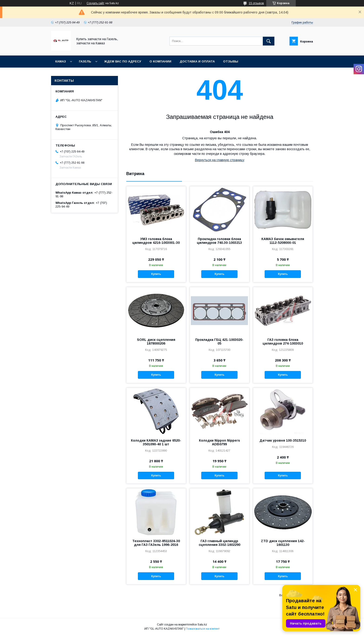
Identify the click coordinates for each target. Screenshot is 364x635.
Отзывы (231, 61)
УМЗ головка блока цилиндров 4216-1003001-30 (156, 241)
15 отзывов (256, 3)
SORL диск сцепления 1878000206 (156, 342)
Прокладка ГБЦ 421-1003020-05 (219, 342)
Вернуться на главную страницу (220, 160)
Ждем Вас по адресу (123, 61)
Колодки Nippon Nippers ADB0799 (219, 442)
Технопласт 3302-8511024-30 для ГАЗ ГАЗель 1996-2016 (156, 543)
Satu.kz (202, 625)
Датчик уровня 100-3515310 (283, 440)
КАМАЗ (61, 61)
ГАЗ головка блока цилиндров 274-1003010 (283, 342)
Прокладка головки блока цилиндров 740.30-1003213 (219, 241)
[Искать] (269, 41)
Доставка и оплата (197, 61)
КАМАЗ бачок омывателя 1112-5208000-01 (283, 241)
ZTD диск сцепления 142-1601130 (283, 543)
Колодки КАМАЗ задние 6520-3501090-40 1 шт (156, 442)
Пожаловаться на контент (203, 629)
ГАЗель (85, 61)
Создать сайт (95, 3)
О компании (160, 61)
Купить (156, 274)
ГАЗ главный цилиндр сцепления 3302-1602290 (219, 543)
